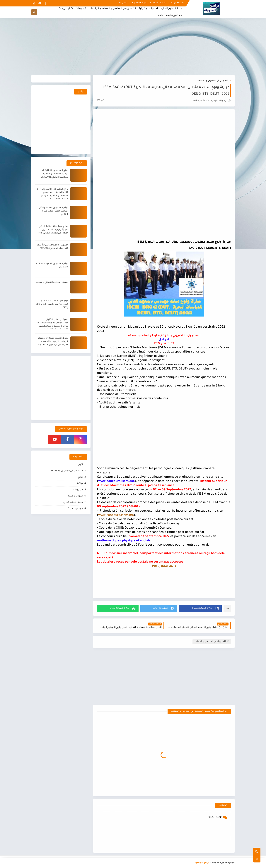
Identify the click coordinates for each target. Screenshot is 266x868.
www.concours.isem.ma (116, 515)
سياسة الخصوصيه (138, 3)
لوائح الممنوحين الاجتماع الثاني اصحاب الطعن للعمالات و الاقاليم (53, 211)
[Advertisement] (133, 47)
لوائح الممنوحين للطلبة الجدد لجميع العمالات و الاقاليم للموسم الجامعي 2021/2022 (54, 174)
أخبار (71, 9)
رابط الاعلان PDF (164, 566)
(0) (100, 101)
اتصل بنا (123, 3)
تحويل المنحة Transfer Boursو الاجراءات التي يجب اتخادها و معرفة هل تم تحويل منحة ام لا (53, 342)
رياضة (62, 9)
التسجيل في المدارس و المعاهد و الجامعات (112, 9)
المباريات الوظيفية (149, 9)
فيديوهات (81, 9)
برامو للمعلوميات (200, 863)
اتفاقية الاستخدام (158, 3)
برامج (161, 16)
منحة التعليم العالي (172, 9)
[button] (200, 608)
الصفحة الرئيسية (176, 3)
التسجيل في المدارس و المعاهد (213, 81)
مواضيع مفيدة (174, 16)
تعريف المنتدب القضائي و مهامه (52, 282)
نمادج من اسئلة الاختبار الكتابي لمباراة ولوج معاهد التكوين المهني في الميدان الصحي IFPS (53, 230)
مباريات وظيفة (75, 496)
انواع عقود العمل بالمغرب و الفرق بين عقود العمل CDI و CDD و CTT (52, 304)
